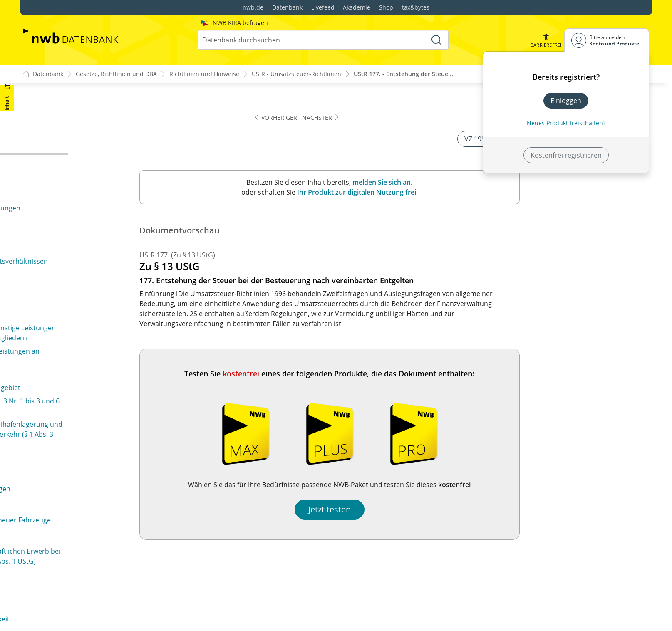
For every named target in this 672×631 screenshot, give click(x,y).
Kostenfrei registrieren (566, 155)
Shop (386, 7)
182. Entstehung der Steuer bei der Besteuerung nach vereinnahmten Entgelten (105, 237)
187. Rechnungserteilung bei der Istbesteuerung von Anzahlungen (112, 332)
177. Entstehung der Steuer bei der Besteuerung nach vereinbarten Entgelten (105, 151)
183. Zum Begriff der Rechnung (78, 273)
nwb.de (253, 7)
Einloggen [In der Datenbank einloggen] (566, 101)
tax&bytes (416, 7)
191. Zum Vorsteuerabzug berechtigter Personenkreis (90, 469)
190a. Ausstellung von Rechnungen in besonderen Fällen (108, 428)
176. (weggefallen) (57, 114)
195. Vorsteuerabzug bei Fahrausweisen (92, 581)
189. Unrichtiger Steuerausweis (78, 396)
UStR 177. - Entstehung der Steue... (403, 74)
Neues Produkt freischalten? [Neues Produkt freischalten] (566, 123)
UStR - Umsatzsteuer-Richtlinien (296, 74)
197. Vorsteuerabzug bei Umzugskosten (92, 607)
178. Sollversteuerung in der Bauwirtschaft (96, 169)
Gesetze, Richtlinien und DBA (116, 74)
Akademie (357, 7)
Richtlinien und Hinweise (204, 74)
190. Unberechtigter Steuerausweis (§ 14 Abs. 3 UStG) (113, 410)
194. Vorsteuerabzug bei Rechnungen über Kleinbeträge (97, 562)
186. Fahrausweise (58, 313)
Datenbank (287, 7)
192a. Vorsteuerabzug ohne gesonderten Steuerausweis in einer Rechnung (94, 516)
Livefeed (323, 7)
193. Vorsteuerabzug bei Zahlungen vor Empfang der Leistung (112, 539)
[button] (546, 40)
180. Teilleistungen (59, 205)
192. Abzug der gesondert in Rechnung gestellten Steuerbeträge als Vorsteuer (106, 492)
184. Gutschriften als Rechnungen (82, 287)
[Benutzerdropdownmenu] (607, 40)
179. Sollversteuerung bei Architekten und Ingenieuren (95, 187)
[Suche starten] (436, 40)
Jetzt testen (459, 510)
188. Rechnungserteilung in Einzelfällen (91, 383)
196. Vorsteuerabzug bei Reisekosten (87, 594)
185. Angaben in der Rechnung (77, 300)
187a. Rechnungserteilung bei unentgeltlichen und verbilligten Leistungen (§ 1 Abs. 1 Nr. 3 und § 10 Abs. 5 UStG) (108, 360)
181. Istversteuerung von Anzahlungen (90, 219)
